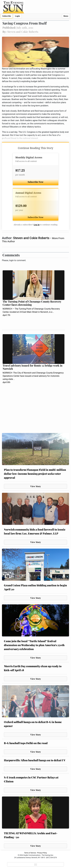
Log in (37, 225)
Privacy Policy (42, 853)
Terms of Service (30, 853)
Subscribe (7, 16)
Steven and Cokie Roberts (32, 238)
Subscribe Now (36, 182)
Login (17, 16)
